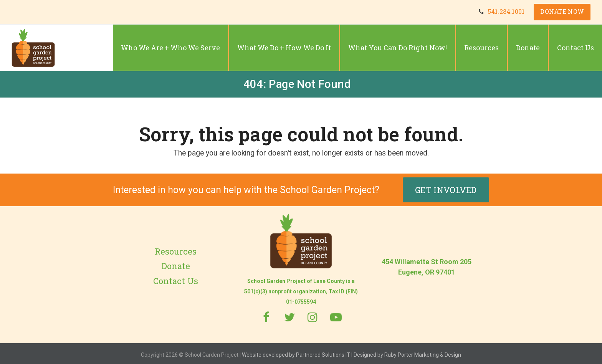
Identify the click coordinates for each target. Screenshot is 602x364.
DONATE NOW (562, 12)
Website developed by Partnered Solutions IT (296, 352)
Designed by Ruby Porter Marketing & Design (407, 352)
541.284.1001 (505, 12)
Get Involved (446, 187)
